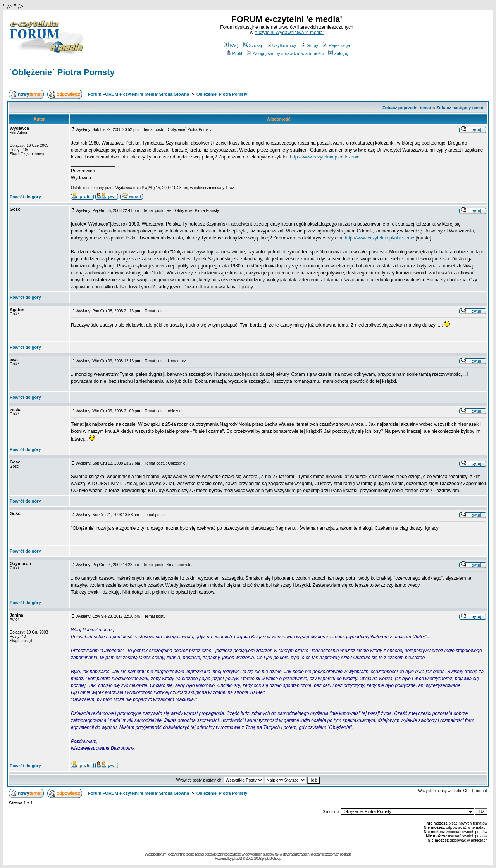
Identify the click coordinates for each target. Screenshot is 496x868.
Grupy (309, 45)
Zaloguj (338, 53)
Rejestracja (336, 45)
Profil (234, 53)
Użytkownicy (281, 45)
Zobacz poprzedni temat (407, 108)
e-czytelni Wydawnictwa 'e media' (289, 33)
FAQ (231, 45)
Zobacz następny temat (460, 108)
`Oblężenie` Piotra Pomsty (62, 72)
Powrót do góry (25, 197)
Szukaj (253, 45)
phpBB (237, 859)
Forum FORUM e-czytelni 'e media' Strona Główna (139, 94)
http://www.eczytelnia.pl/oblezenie (325, 157)
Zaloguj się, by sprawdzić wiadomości (285, 53)
